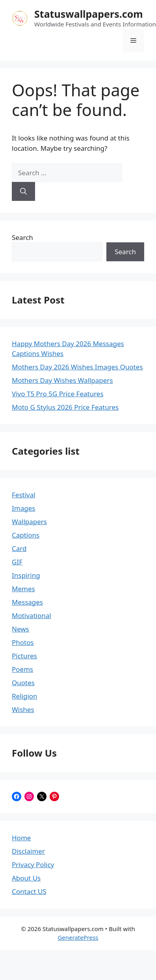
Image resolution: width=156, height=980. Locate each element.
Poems (22, 669)
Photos (23, 642)
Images (23, 508)
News (20, 629)
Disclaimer (28, 851)
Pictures (24, 656)
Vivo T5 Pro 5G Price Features (58, 394)
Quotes (23, 683)
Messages (27, 602)
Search (22, 237)
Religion (25, 696)
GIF (17, 562)
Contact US (29, 891)
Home (21, 838)
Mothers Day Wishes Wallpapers (62, 380)
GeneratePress (78, 937)
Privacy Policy (33, 865)
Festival (24, 495)
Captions (26, 535)
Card (19, 548)
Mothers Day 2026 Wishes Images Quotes (77, 367)
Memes (23, 589)
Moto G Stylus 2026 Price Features (65, 407)
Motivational (32, 616)
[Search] (23, 191)
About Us (26, 878)
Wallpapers (29, 522)
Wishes (23, 709)
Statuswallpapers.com (89, 14)
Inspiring (26, 575)
